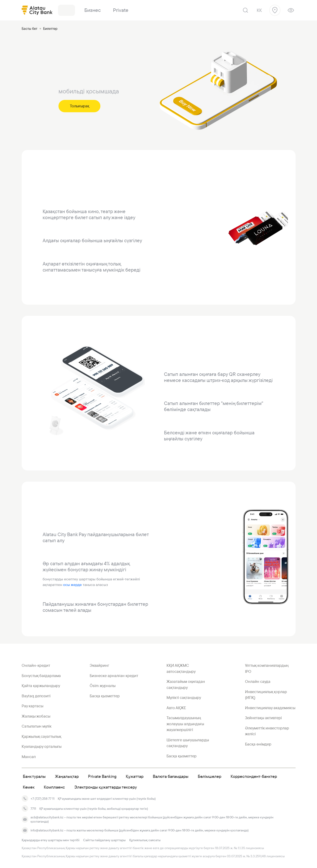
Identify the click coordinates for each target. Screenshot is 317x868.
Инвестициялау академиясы (270, 708)
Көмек (29, 787)
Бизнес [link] (93, 10)
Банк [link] (66, 10)
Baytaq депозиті (36, 696)
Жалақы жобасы (36, 716)
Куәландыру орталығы (42, 746)
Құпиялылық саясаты (145, 840)
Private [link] (121, 10)
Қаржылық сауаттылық (41, 736)
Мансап (29, 757)
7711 (33, 809)
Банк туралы (34, 776)
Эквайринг (99, 665)
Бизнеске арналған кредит (114, 676)
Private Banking (102, 776)
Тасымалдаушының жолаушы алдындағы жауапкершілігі (185, 724)
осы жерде (73, 585)
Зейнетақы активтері (263, 718)
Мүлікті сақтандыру (184, 698)
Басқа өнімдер (258, 744)
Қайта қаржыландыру (41, 686)
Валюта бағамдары (171, 776)
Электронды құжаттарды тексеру (106, 787)
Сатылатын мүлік (37, 726)
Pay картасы (32, 706)
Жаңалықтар (67, 776)
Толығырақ (80, 106)
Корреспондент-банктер (254, 776)
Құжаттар (135, 776)
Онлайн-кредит (36, 665)
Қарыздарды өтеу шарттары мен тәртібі (51, 840)
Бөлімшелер (210, 776)
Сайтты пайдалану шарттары (104, 840)
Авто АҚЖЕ (176, 708)
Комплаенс (54, 787)
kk (259, 10)
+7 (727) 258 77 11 (43, 799)
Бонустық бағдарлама (41, 676)
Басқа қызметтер (105, 696)
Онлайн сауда (258, 681)
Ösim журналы (103, 686)
